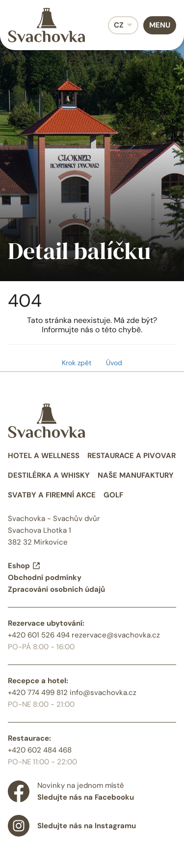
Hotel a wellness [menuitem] (44, 456)
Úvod (114, 363)
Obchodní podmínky (45, 578)
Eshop (24, 566)
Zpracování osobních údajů (56, 589)
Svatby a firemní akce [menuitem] (52, 495)
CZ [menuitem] (119, 25)
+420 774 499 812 (38, 693)
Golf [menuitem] (113, 495)
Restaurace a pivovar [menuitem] (131, 456)
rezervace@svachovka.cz (116, 635)
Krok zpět (77, 363)
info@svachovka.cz (103, 693)
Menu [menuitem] (160, 25)
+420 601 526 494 (39, 635)
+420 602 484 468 (40, 750)
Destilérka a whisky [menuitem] (49, 475)
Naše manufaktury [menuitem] (136, 475)
